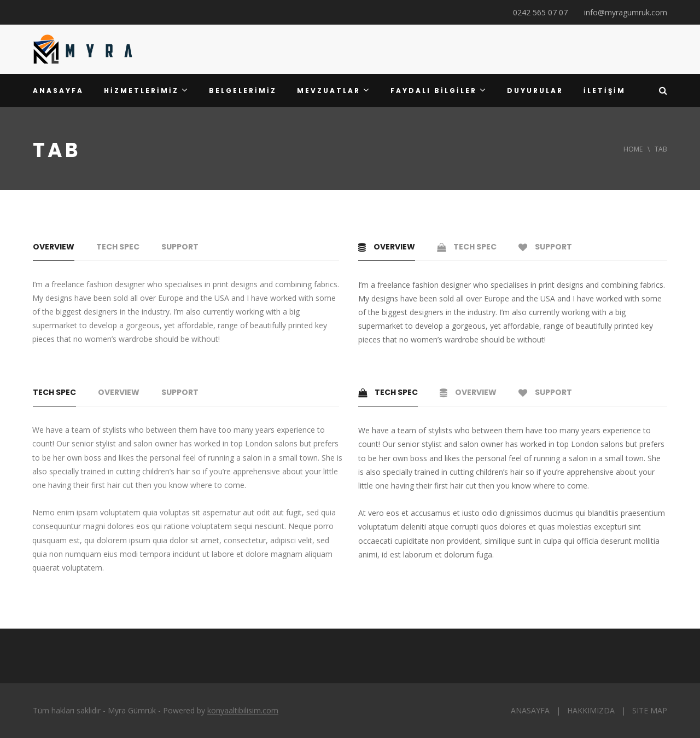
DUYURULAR (535, 91)
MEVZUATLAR (334, 90)
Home (633, 149)
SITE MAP (650, 710)
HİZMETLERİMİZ (146, 90)
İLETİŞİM (605, 91)
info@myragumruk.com (626, 12)
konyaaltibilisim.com (243, 710)
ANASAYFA (58, 91)
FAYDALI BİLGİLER (439, 90)
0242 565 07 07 (540, 12)
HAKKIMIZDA (591, 710)
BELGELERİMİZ (243, 91)
